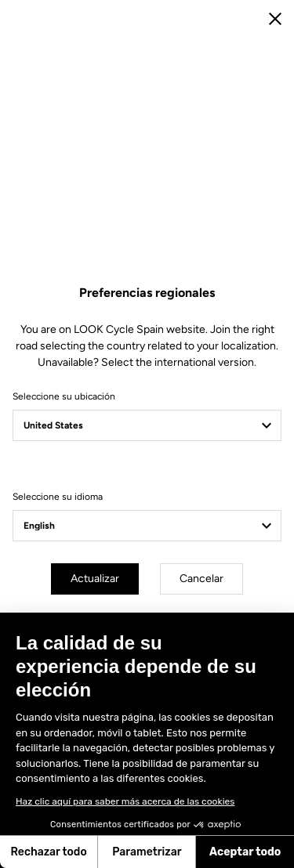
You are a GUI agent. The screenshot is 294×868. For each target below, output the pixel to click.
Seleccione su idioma (58, 497)
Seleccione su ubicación (64, 396)
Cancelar (201, 579)
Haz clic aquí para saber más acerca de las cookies (125, 801)
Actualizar (95, 579)
